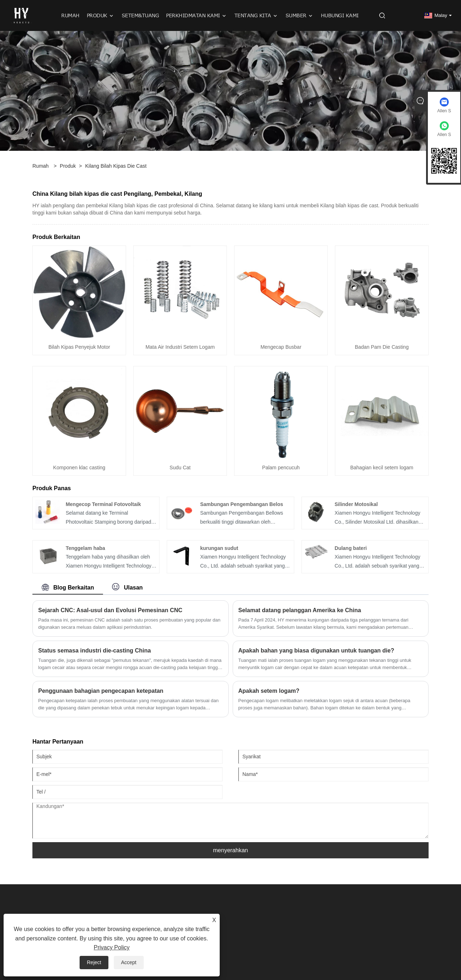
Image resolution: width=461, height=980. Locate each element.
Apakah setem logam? (269, 691)
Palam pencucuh (281, 468)
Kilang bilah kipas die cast (116, 166)
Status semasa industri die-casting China (95, 651)
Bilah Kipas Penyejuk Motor (79, 347)
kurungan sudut (219, 548)
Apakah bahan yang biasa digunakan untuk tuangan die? (316, 651)
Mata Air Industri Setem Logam (180, 347)
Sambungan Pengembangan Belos (242, 504)
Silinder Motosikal (356, 504)
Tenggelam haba (85, 548)
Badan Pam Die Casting (382, 347)
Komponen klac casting (79, 468)
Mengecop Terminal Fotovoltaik (103, 504)
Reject (94, 962)
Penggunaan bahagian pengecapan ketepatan (101, 691)
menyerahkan (231, 850)
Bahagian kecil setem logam (382, 468)
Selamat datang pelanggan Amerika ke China (300, 610)
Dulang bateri (351, 548)
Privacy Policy (112, 947)
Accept (129, 962)
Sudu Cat (180, 468)
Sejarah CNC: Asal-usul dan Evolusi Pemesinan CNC (110, 610)
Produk (68, 166)
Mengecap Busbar (281, 347)
